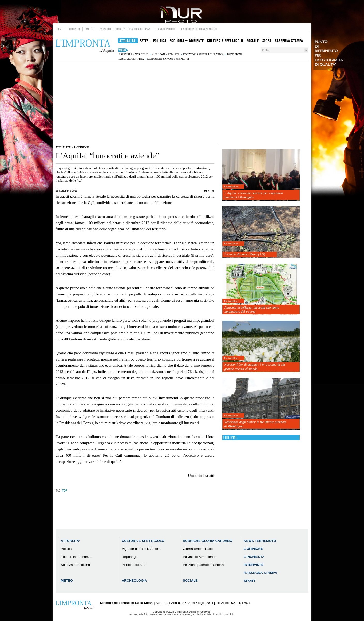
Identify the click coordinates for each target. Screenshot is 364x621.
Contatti (74, 29)
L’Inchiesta (254, 557)
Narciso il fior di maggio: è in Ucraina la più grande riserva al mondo (255, 367)
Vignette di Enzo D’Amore (141, 549)
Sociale (190, 581)
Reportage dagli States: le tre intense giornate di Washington (255, 424)
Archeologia (134, 581)
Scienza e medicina (76, 565)
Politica (66, 549)
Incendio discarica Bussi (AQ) (245, 254)
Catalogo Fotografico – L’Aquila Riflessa (125, 29)
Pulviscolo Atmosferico (200, 557)
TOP (65, 491)
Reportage (130, 557)
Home (60, 29)
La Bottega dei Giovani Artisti (199, 29)
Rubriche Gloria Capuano (208, 541)
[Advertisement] (182, 101)
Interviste (254, 565)
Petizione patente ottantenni (204, 565)
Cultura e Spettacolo (143, 541)
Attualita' (63, 147)
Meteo (90, 29)
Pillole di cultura (134, 565)
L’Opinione (253, 549)
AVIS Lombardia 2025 (166, 54)
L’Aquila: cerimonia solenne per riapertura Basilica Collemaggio (254, 195)
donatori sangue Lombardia (203, 54)
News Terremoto (260, 541)
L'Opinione (82, 147)
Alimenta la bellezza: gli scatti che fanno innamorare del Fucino (252, 309)
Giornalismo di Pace (198, 549)
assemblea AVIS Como (134, 54)
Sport (250, 581)
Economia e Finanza (76, 557)
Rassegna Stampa (260, 573)
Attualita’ (70, 541)
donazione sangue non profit (168, 59)
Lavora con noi (166, 29)
